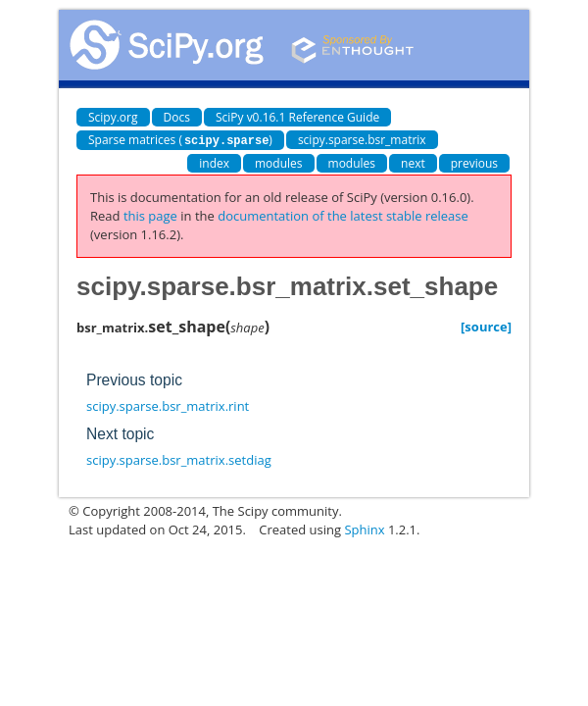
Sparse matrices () (180, 140)
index (214, 162)
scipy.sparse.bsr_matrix (362, 140)
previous (474, 162)
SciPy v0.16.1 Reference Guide (297, 117)
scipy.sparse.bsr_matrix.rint (168, 405)
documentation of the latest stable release (343, 215)
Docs (177, 117)
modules (279, 162)
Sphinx (364, 529)
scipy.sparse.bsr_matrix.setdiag (179, 459)
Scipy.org (113, 117)
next (413, 162)
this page (150, 215)
